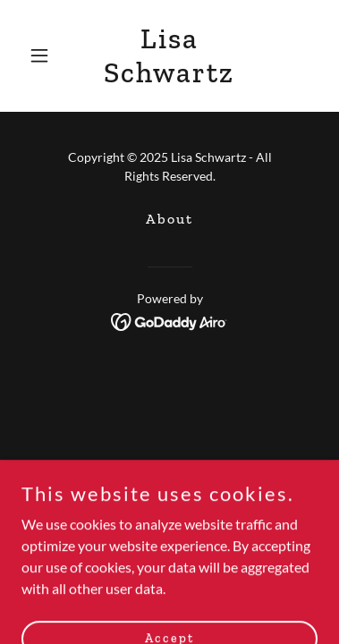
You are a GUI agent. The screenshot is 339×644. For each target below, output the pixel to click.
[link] (170, 76)
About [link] (169, 219)
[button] (44, 55)
